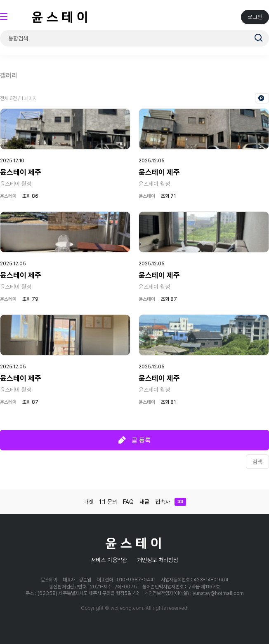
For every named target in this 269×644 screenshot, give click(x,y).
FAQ (128, 502)
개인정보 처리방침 (158, 560)
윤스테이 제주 (21, 172)
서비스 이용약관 (109, 560)
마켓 (88, 502)
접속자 (171, 502)
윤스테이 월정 (16, 184)
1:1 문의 (108, 502)
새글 (144, 502)
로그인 (255, 17)
